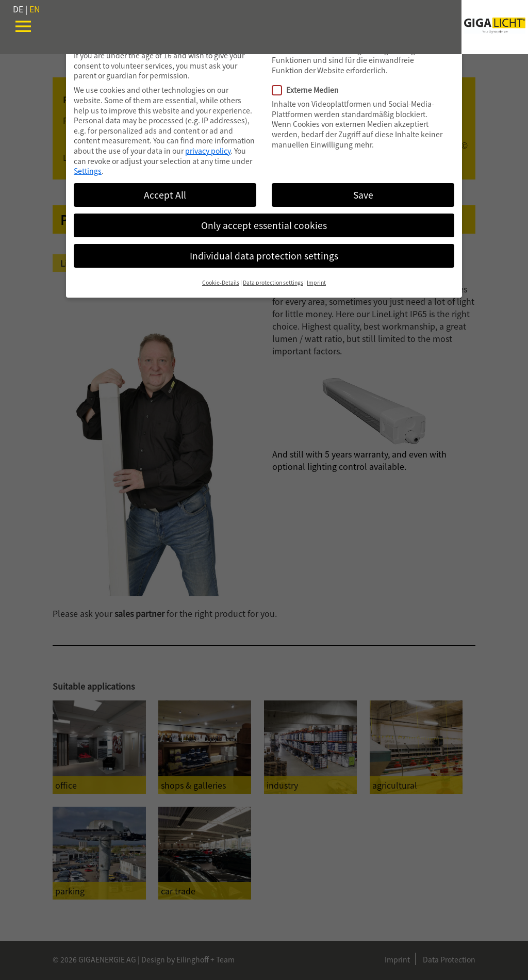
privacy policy (208, 151)
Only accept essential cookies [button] (264, 225)
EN (35, 9)
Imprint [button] (316, 282)
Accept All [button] (165, 195)
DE (18, 9)
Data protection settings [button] (273, 282)
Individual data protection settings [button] (264, 256)
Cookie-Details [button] (221, 282)
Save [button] (363, 195)
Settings (88, 171)
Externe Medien (310, 90)
